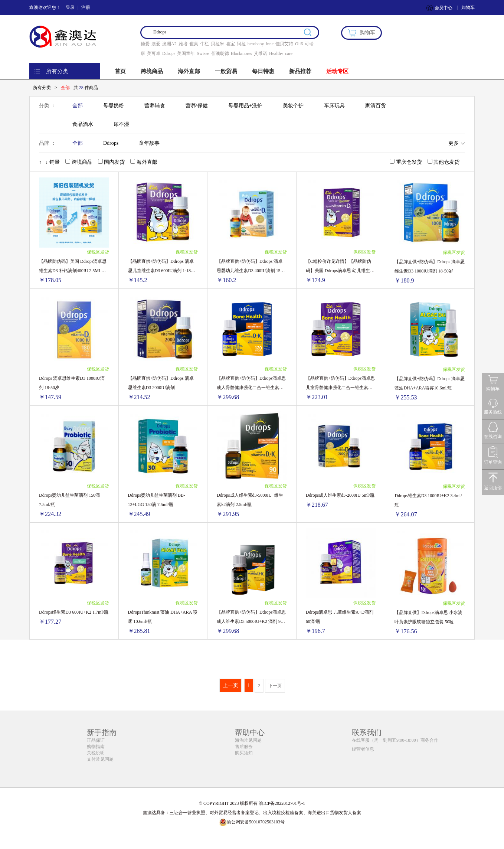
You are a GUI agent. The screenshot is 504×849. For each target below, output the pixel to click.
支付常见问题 (100, 759)
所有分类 (57, 71)
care (289, 53)
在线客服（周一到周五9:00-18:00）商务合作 (395, 740)
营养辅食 (155, 106)
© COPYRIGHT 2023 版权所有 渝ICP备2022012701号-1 (252, 803)
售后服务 (244, 747)
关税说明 (96, 753)
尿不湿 (121, 124)
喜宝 (230, 44)
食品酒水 (83, 124)
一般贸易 (226, 71)
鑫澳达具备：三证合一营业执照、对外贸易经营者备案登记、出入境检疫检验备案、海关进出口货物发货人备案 (252, 813)
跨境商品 (152, 71)
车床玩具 (334, 106)
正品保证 (96, 740)
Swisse (203, 53)
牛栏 (204, 44)
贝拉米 (217, 44)
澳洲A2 (169, 44)
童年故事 (149, 143)
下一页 (275, 686)
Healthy (276, 53)
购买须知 (244, 753)
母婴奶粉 (114, 106)
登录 (70, 7)
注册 (86, 7)
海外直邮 (189, 71)
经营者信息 (363, 749)
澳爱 (156, 44)
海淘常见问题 (248, 740)
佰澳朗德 (220, 53)
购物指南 (96, 747)
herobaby (256, 44)
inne (270, 44)
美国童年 (186, 53)
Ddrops (169, 53)
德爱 (145, 44)
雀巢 (194, 44)
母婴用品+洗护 (245, 106)
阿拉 (241, 44)
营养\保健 (197, 106)
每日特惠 (263, 71)
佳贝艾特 (284, 44)
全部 (78, 106)
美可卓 (154, 53)
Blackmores (241, 53)
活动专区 (337, 71)
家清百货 (376, 106)
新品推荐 (300, 71)
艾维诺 (261, 53)
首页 (120, 71)
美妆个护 (293, 106)
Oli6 (299, 44)
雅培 (183, 44)
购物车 (468, 7)
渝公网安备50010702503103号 (252, 822)
